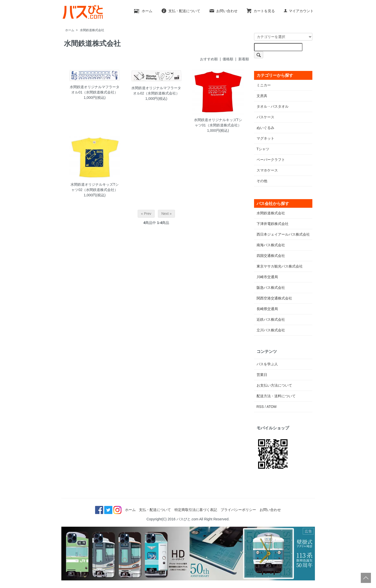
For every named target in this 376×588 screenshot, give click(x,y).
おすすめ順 (209, 59)
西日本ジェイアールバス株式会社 (283, 234)
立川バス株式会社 (271, 330)
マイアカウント (299, 11)
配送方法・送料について (276, 396)
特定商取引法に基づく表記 (196, 510)
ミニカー (264, 85)
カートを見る (261, 11)
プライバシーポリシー (238, 510)
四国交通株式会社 (271, 256)
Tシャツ (263, 149)
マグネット (265, 138)
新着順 (244, 59)
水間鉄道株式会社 (92, 30)
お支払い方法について (274, 385)
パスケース (265, 117)
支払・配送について (181, 11)
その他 (262, 181)
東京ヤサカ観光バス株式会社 (280, 266)
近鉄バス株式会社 (271, 319)
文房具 (262, 96)
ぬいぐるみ (265, 128)
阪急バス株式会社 (271, 288)
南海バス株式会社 (271, 245)
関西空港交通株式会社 (274, 298)
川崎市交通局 (267, 277)
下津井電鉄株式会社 (273, 224)
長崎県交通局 (267, 309)
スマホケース (267, 170)
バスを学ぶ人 (267, 364)
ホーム (143, 11)
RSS (260, 407)
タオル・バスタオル (273, 106)
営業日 (262, 375)
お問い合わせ (223, 11)
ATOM (271, 407)
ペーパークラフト (271, 160)
